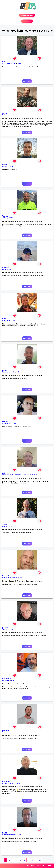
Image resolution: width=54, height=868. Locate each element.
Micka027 (5, 627)
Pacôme (5, 422)
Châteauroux (6, 423)
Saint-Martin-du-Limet (9, 372)
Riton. (4, 62)
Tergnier (5, 629)
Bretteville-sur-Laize (9, 783)
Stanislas (5, 165)
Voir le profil (27, 81)
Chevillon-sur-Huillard (9, 64)
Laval (4, 269)
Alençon (5, 526)
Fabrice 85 (6, 730)
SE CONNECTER (27, 21)
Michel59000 (6, 679)
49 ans (13, 680)
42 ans (17, 732)
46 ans (19, 64)
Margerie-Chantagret (9, 835)
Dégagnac (6, 166)
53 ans (11, 629)
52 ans (12, 166)
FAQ (29, 866)
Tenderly (5, 216)
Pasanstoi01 (6, 782)
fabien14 (5, 473)
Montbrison (6, 321)
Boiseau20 (6, 576)
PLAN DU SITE (40, 866)
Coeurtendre (6, 267)
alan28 (4, 113)
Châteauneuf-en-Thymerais (11, 115)
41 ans (13, 321)
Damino (5, 370)
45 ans (36, 475)
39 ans (19, 835)
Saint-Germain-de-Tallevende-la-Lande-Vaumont (18, 475)
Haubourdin (6, 680)
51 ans (20, 578)
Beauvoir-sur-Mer (8, 732)
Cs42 (4, 319)
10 (40, 860)
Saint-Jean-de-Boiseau (9, 578)
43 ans (11, 526)
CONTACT (49, 866)
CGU (33, 866)
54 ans (11, 218)
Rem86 (5, 833)
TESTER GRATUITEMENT (27, 15)
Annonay (5, 218)
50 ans (9, 269)
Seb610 (5, 525)
